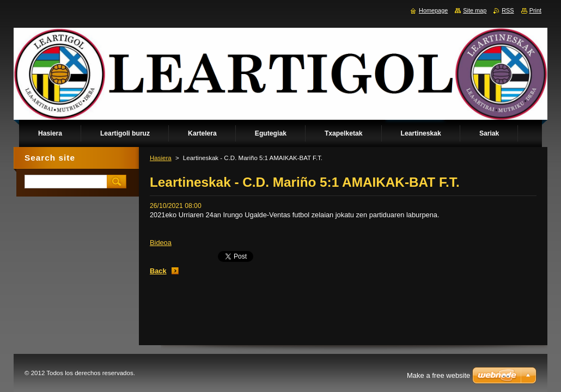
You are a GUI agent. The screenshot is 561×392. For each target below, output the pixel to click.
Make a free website (438, 375)
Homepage (433, 10)
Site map (475, 10)
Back (158, 271)
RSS (508, 10)
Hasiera (161, 158)
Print (535, 10)
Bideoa (161, 243)
